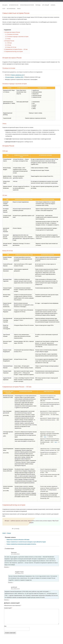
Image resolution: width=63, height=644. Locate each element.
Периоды (38, 5)
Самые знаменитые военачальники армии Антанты (21, 544)
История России (14, 5)
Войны (16, 642)
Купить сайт (22, 640)
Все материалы (11, 9)
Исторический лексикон (48, 640)
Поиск (19, 9)
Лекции (9, 533)
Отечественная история (27, 5)
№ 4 (56, 442)
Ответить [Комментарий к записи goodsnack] (6, 600)
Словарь (53, 5)
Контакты (16, 640)
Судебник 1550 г (19, 77)
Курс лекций (46, 5)
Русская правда (10, 77)
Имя (5, 626)
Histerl (4, 533)
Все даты (5, 5)
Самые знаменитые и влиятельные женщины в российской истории (26, 542)
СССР (4, 9)
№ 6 (45, 437)
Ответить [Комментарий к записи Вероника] (6, 567)
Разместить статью (37, 640)
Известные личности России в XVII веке (18, 540)
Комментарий (8, 608)
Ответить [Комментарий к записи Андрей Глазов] (10, 582)
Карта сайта (29, 640)
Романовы (11, 642)
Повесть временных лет (17, 75)
